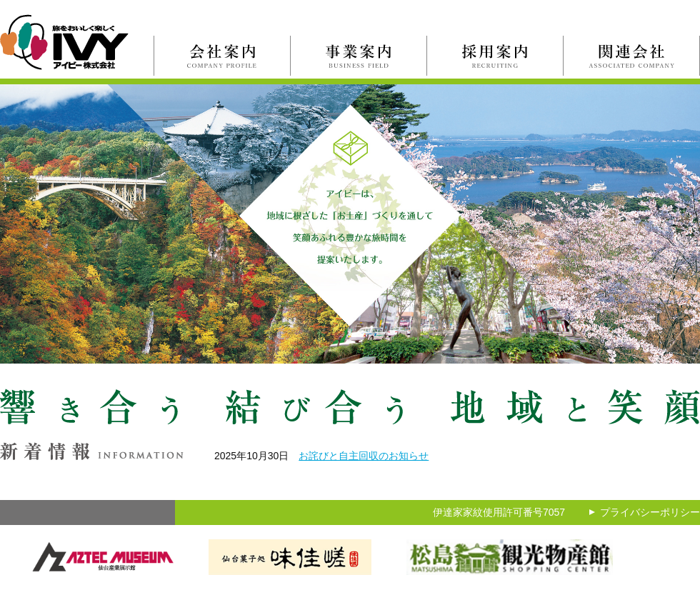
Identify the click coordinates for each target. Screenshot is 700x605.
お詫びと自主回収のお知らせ (364, 456)
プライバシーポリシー (650, 512)
